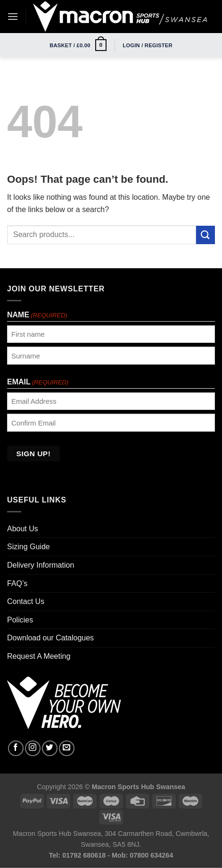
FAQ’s (17, 583)
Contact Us (26, 601)
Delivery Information (41, 565)
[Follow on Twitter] (50, 748)
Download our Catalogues (50, 638)
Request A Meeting (39, 656)
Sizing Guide (29, 547)
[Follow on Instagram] (33, 748)
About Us (23, 529)
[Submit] (206, 235)
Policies (20, 620)
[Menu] (13, 16)
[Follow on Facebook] (16, 748)
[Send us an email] (67, 748)
